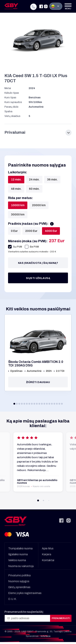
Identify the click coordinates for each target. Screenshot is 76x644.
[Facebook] (41, 6)
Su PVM (15, 245)
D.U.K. (13, 598)
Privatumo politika (19, 574)
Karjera (46, 553)
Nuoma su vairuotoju (21, 565)
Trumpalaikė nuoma (20, 547)
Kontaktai (48, 559)
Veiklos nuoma (17, 559)
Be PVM (32, 245)
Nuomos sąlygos (19, 580)
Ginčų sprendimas (19, 586)
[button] (14, 402)
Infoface (46, 635)
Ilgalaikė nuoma (18, 553)
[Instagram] (46, 6)
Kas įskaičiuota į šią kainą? (38, 262)
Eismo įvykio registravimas (25, 592)
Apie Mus (48, 547)
